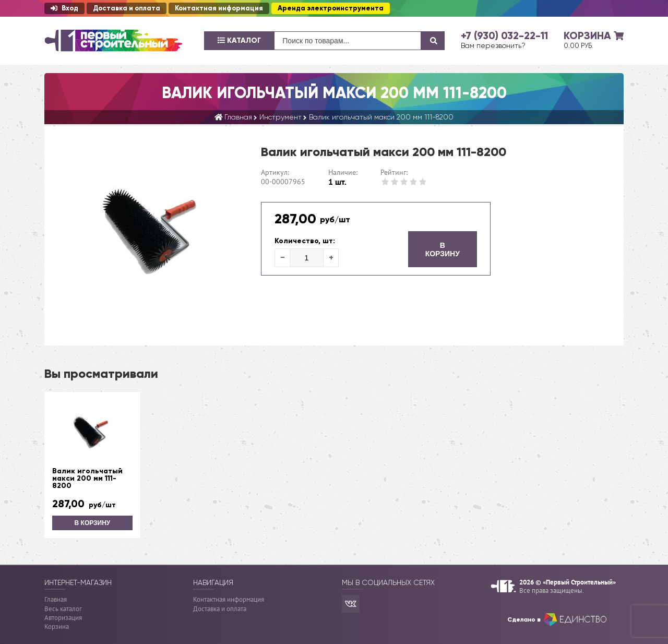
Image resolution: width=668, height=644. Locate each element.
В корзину (443, 249)
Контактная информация (219, 8)
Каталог (239, 40)
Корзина (57, 627)
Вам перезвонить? (493, 45)
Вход (64, 8)
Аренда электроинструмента (331, 8)
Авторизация (63, 618)
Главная (56, 599)
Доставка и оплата (127, 8)
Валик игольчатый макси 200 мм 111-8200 (87, 479)
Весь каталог (63, 609)
